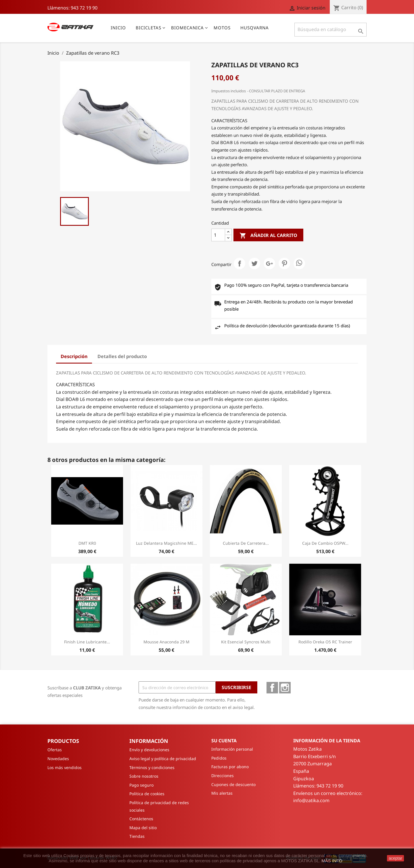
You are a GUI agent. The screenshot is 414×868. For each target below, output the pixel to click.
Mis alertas (222, 793)
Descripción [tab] (74, 356)
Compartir (239, 263)
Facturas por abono (230, 767)
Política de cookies (147, 794)
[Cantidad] (218, 235)
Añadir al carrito (268, 236)
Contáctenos (141, 819)
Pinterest (284, 263)
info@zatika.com (311, 800)
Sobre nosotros (144, 776)
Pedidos (219, 758)
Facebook (272, 688)
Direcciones (223, 776)
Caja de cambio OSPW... (325, 543)
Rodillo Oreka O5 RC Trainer (325, 642)
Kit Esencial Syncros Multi (246, 642)
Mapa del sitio (143, 828)
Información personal (232, 749)
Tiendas (137, 836)
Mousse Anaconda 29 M (166, 642)
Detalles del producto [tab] (122, 356)
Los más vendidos (65, 767)
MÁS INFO (332, 861)
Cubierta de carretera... (246, 543)
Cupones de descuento (233, 784)
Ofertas (55, 750)
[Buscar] (330, 30)
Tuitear (254, 263)
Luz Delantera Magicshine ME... (166, 543)
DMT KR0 (87, 543)
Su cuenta (224, 741)
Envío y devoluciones (149, 750)
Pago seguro (141, 785)
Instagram (285, 688)
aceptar (395, 858)
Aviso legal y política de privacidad (163, 759)
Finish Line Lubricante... (87, 642)
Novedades (58, 759)
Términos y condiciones (152, 767)
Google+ (269, 263)
